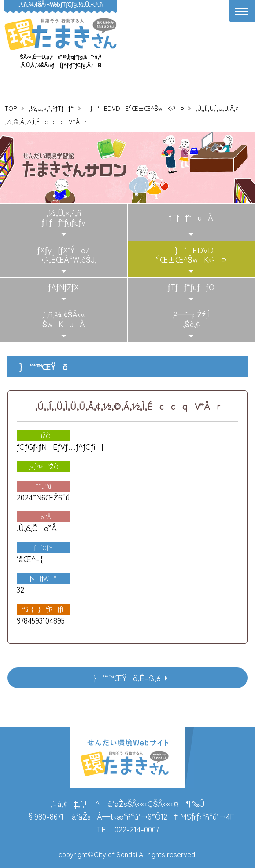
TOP (11, 108)
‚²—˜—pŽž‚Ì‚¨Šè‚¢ (191, 319)
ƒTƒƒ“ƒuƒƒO (191, 287)
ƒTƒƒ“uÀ (191, 217)
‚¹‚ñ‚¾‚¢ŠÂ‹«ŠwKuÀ (63, 319)
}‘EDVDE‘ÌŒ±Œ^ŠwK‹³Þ (134, 108)
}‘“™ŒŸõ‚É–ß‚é (124, 678)
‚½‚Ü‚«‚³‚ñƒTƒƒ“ (51, 108)
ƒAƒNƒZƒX (63, 287)
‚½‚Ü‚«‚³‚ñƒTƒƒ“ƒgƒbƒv (64, 217)
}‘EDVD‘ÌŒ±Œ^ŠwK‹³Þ (191, 255)
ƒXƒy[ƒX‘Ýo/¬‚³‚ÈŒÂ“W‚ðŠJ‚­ (64, 255)
